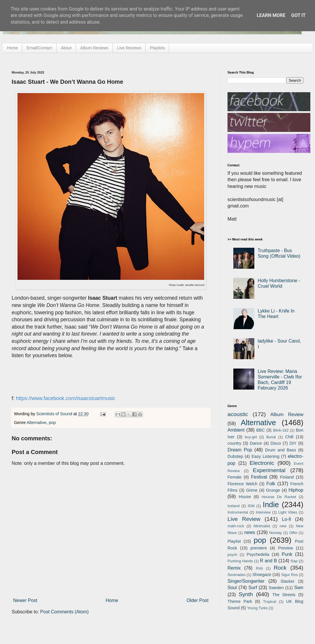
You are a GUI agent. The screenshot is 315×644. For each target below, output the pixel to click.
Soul (232, 588)
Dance (256, 443)
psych (232, 555)
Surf (253, 588)
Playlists (157, 48)
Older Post (197, 600)
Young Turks (257, 608)
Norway (275, 533)
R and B (268, 561)
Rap (294, 561)
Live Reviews (129, 48)
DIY (293, 443)
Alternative (36, 423)
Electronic (262, 463)
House (245, 497)
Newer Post (25, 600)
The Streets (284, 595)
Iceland (233, 506)
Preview (285, 548)
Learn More (271, 15)
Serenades (237, 575)
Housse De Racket (279, 497)
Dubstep (235, 456)
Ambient (236, 430)
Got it (298, 15)
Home (12, 48)
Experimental (269, 470)
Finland (287, 477)
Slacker (288, 581)
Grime (252, 490)
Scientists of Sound (55, 414)
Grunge (273, 490)
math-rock (236, 526)
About (66, 48)
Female (235, 477)
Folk (271, 484)
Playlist (234, 541)
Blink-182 (281, 430)
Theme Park (240, 601)
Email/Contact (39, 48)
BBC (260, 430)
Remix (234, 568)
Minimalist (262, 526)
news (250, 532)
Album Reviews (94, 48)
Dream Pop (240, 450)
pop (52, 423)
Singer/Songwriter (246, 581)
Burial (271, 437)
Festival (259, 477)
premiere (259, 548)
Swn (299, 588)
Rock (280, 568)
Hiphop (296, 490)
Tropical (270, 602)
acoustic (238, 414)
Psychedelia (258, 554)
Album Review (287, 415)
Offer (293, 533)
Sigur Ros (289, 575)
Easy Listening (266, 456)
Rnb (259, 568)
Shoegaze (262, 575)
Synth (246, 594)
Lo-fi (287, 519)
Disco (276, 443)
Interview (263, 512)
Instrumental (238, 512)
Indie (271, 505)
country (234, 443)
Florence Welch (242, 484)
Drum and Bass (281, 450)
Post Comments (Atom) (64, 612)
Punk (287, 554)
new (283, 526)
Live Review (244, 519)
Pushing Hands (240, 561)
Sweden (276, 588)
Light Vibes (288, 512)
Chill (289, 437)
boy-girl (251, 437)
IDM (251, 506)
